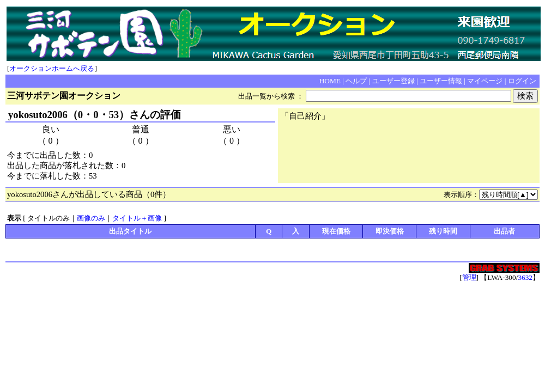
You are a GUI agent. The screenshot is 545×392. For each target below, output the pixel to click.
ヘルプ (356, 81)
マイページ (485, 81)
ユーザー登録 (393, 81)
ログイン (522, 81)
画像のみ (91, 218)
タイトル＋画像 (137, 218)
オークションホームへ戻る (52, 68)
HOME (330, 81)
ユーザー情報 (441, 81)
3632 (525, 277)
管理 (469, 277)
